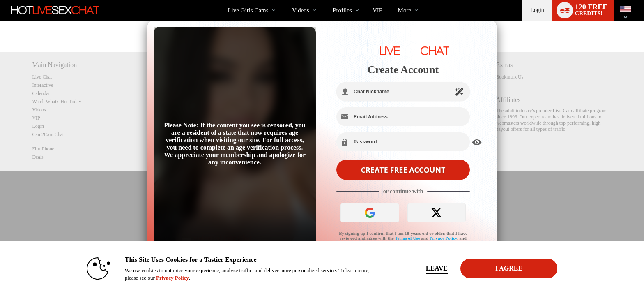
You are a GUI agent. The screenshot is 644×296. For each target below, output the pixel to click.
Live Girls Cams (248, 10)
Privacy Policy (443, 238)
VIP (377, 10)
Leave (437, 268)
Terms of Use (407, 238)
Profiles (342, 10)
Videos (301, 10)
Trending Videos (285, 0)
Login (537, 10)
